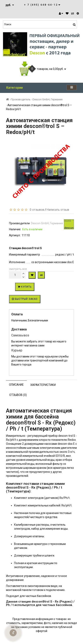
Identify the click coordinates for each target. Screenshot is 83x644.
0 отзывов (36, 210)
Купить (25, 287)
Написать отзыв (58, 210)
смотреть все (18, 269)
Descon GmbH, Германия (48, 99)
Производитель (21, 99)
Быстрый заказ (25, 299)
